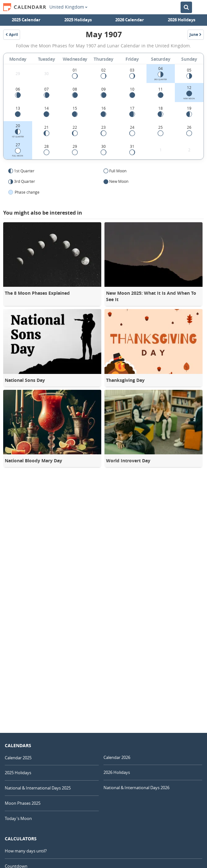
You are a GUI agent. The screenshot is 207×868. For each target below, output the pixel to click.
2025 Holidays (78, 20)
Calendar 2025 (18, 758)
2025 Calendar (26, 20)
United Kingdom (68, 7)
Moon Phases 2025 (23, 803)
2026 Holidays (182, 20)
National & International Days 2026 (136, 788)
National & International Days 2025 (38, 788)
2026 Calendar (130, 20)
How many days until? (26, 851)
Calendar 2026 (117, 757)
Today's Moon (18, 818)
